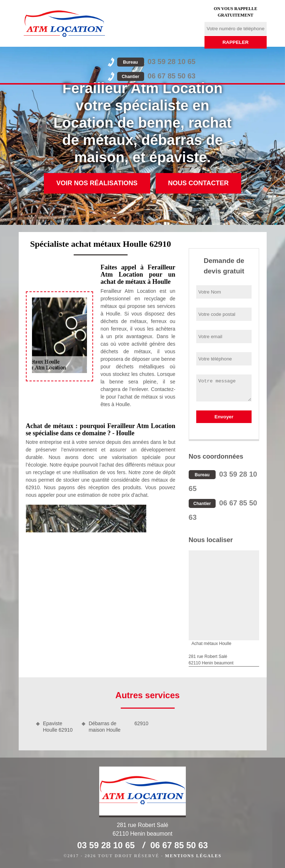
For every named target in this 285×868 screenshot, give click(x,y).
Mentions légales (193, 856)
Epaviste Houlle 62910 (58, 727)
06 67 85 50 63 (156, 76)
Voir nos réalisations (97, 183)
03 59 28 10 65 (156, 62)
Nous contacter (199, 183)
